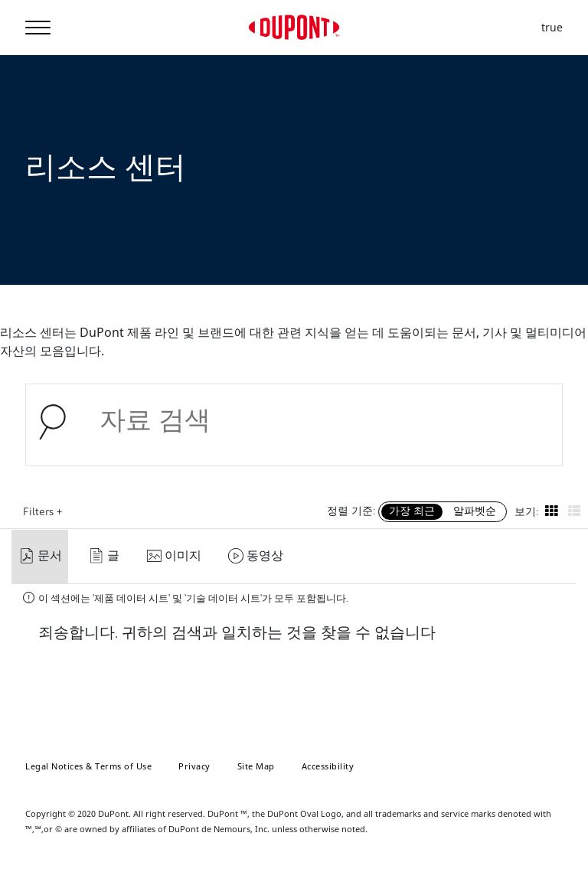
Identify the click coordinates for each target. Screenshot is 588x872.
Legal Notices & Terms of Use (88, 766)
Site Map (256, 766)
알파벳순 (475, 512)
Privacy (194, 766)
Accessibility (328, 766)
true (552, 28)
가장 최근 (412, 512)
